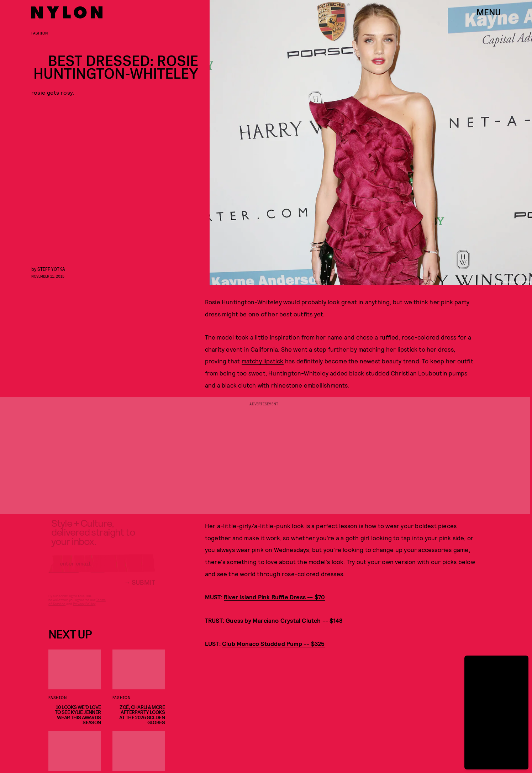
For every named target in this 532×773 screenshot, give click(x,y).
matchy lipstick (263, 361)
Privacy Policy (84, 609)
